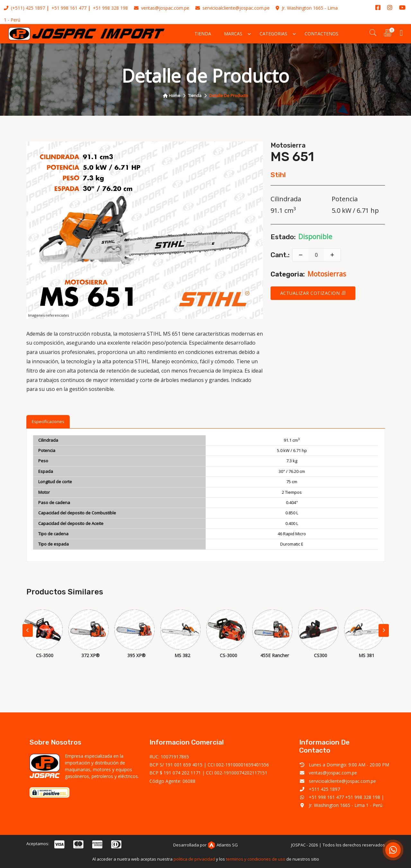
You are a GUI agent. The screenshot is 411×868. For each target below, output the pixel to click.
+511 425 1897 (324, 789)
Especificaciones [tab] (48, 421)
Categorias (273, 34)
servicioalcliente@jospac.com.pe (232, 8)
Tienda (203, 34)
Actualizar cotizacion (313, 293)
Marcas (233, 34)
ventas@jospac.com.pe (162, 8)
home (172, 95)
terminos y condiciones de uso (256, 859)
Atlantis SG (223, 845)
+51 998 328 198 (110, 8)
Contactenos (322, 34)
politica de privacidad (194, 859)
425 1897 (35, 8)
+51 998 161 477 (69, 8)
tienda (195, 95)
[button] (384, 630)
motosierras (327, 274)
